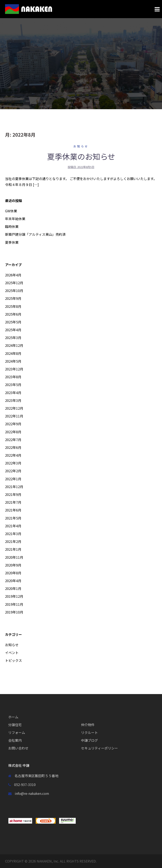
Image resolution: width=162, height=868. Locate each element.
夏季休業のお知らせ (81, 156)
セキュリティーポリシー (99, 748)
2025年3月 (13, 338)
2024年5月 (13, 361)
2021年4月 (13, 526)
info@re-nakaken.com (32, 793)
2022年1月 (13, 479)
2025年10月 (14, 291)
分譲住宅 (15, 725)
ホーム (13, 717)
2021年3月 (13, 534)
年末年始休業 (15, 219)
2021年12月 (14, 487)
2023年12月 (14, 369)
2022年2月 (13, 471)
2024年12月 (14, 345)
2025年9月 (13, 298)
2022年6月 (13, 447)
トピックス (13, 660)
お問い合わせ (18, 748)
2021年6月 (13, 510)
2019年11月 (14, 604)
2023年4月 (13, 393)
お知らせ (81, 146)
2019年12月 (14, 596)
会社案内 (15, 740)
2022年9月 (13, 424)
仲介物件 (88, 725)
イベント (12, 653)
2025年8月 (13, 306)
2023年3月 (13, 400)
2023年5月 (13, 385)
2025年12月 (14, 283)
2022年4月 (13, 455)
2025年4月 (13, 330)
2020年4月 (13, 581)
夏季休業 (12, 242)
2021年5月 (13, 518)
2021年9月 (13, 494)
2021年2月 (13, 541)
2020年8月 (13, 573)
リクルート (89, 732)
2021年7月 (13, 502)
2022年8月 (13, 432)
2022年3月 (13, 463)
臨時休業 (12, 226)
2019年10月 (14, 612)
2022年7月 (13, 440)
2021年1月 (13, 549)
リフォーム (17, 732)
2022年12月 (14, 408)
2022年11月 (14, 416)
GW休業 (11, 211)
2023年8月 (13, 377)
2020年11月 (14, 557)
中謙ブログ (89, 740)
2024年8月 (13, 353)
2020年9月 (13, 565)
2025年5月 (13, 322)
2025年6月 (13, 314)
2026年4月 (13, 275)
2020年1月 (13, 588)
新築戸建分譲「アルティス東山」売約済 (35, 234)
